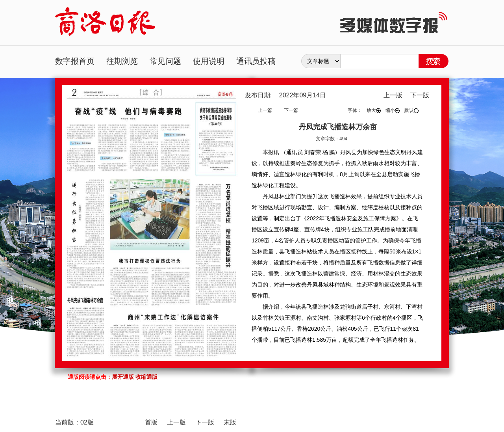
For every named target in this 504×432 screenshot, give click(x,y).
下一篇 (291, 110)
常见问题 (165, 61)
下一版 (420, 95)
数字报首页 (75, 61)
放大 (374, 110)
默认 (411, 110)
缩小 (393, 110)
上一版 (393, 95)
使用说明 (209, 61)
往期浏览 (122, 61)
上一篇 (265, 110)
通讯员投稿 (256, 61)
